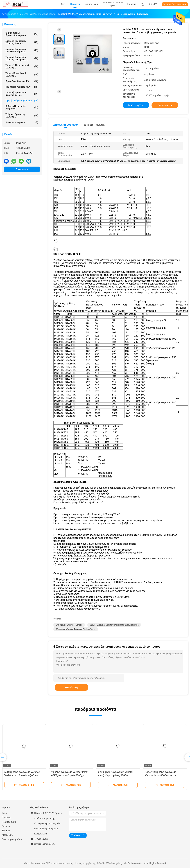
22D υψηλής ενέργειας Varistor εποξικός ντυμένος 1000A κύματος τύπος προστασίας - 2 (116, 775)
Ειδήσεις (6, 826)
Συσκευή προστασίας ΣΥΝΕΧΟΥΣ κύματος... (22, 50)
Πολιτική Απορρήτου (12, 839)
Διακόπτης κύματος (22, 122)
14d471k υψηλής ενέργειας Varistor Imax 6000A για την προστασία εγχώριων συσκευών (163, 775)
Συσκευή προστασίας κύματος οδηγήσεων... (22, 58)
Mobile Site (7, 835)
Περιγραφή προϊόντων (94, 125)
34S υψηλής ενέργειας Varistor (69, 625)
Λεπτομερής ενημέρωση (66, 125)
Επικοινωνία (22, 169)
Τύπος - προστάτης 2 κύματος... (22, 75)
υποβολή (71, 687)
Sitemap (6, 831)
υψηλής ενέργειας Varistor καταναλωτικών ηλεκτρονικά (114, 625)
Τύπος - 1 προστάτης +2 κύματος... (22, 66)
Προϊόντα (7, 818)
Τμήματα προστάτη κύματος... (22, 115)
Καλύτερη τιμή (136, 105)
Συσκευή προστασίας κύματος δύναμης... (22, 42)
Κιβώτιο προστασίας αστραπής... (22, 107)
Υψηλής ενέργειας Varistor (22, 101)
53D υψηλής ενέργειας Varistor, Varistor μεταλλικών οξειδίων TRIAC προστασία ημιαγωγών (22, 775)
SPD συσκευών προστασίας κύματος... (22, 34)
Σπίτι (4, 813)
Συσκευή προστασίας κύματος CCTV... (22, 94)
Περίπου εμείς (9, 822)
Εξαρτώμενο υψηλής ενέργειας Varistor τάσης (76, 629)
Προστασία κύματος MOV (22, 87)
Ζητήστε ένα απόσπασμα (175, 4)
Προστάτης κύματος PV (22, 81)
